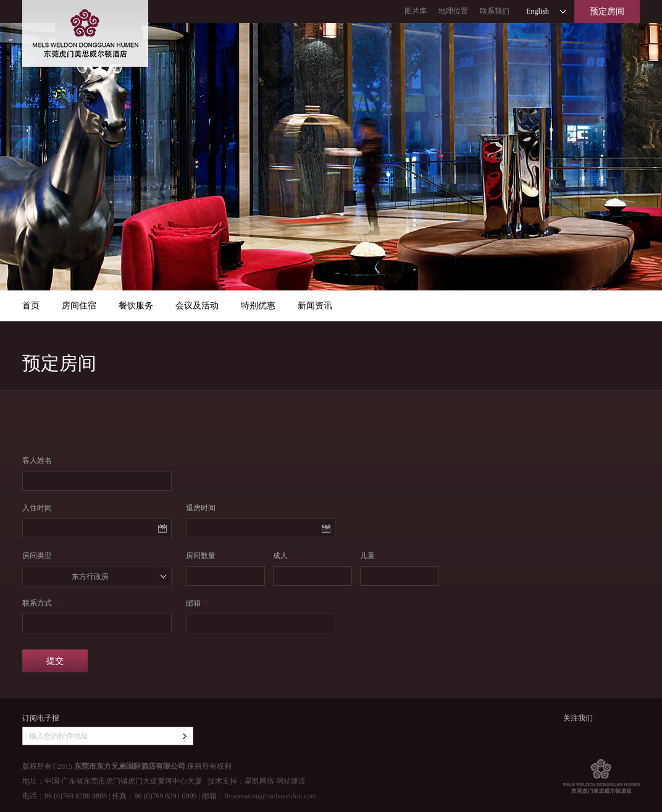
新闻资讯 (315, 306)
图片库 (416, 11)
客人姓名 (40, 460)
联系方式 (40, 603)
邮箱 (197, 603)
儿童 (371, 556)
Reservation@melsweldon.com (270, 796)
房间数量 (204, 556)
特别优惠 (258, 306)
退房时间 (201, 508)
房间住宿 (79, 306)
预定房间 (607, 11)
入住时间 (40, 508)
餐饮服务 (136, 306)
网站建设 (291, 781)
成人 (284, 556)
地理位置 (453, 11)
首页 (31, 306)
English (538, 11)
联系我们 (495, 11)
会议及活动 (197, 306)
